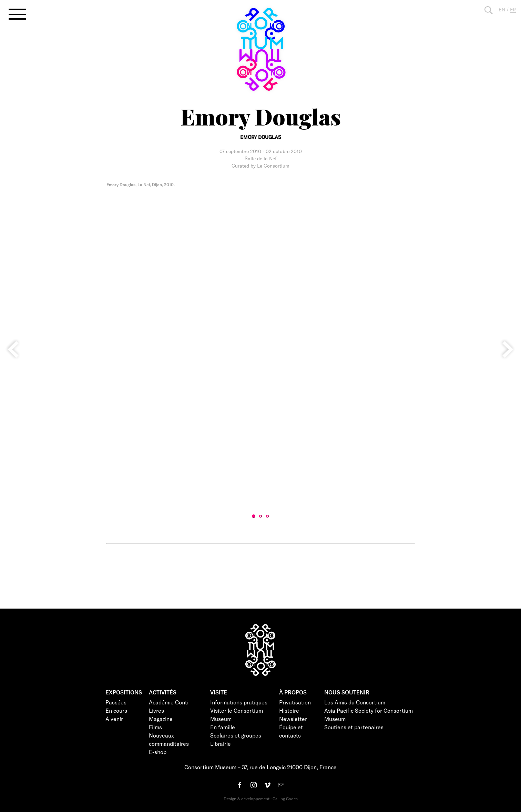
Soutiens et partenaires (354, 727)
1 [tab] (254, 516)
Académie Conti (169, 702)
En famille (223, 727)
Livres (156, 710)
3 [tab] (267, 516)
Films (155, 727)
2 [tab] (260, 516)
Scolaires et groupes (236, 735)
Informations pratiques (239, 702)
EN (502, 9)
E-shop (158, 752)
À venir (114, 719)
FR (513, 9)
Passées (116, 702)
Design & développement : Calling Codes (261, 799)
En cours (116, 710)
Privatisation (295, 702)
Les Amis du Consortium (355, 702)
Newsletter (293, 719)
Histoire (289, 710)
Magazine (161, 719)
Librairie (221, 744)
